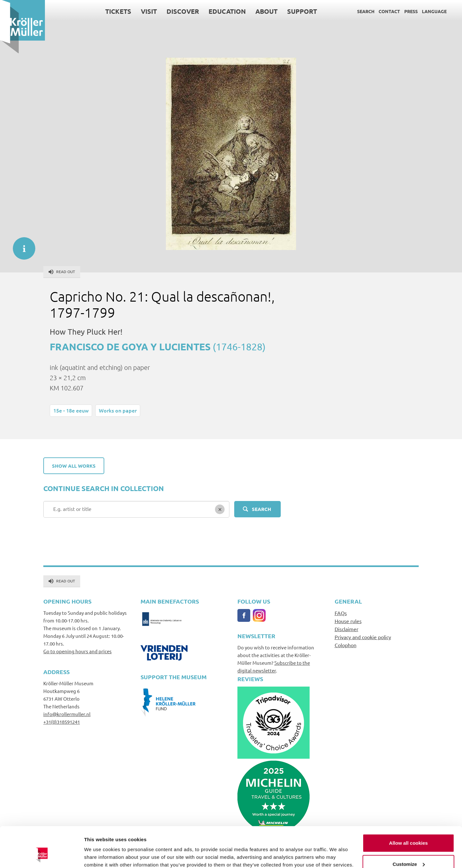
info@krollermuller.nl (67, 714)
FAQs (341, 613)
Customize (409, 829)
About (266, 11)
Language (434, 11)
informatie (21, 245)
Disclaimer (346, 629)
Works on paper (118, 410)
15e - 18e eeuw (71, 410)
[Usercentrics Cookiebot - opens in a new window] (42, 855)
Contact (389, 11)
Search (366, 11)
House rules (348, 621)
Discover (183, 11)
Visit (149, 11)
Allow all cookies (409, 808)
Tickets (118, 11)
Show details (99, 855)
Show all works (74, 466)
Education (227, 11)
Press (411, 11)
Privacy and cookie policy (363, 637)
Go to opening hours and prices (77, 651)
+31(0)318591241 (62, 722)
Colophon (346, 645)
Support (302, 11)
